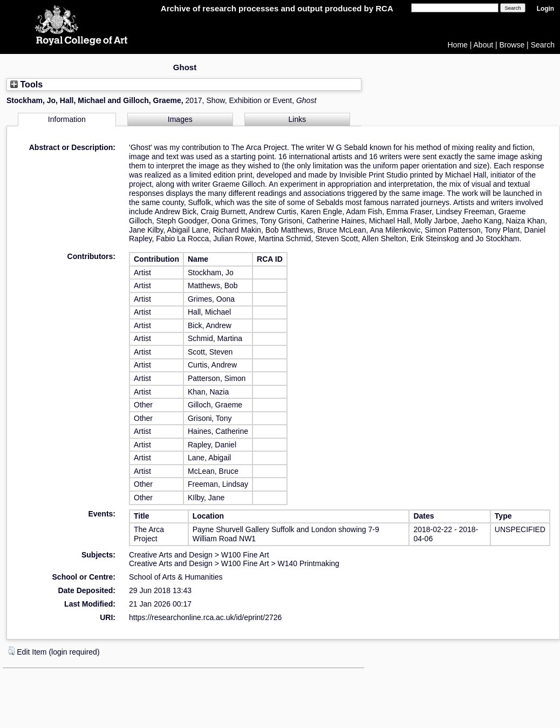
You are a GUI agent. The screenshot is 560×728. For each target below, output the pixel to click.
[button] (11, 651)
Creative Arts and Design (171, 555)
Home (458, 45)
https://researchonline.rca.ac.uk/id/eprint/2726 (205, 617)
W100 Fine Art (245, 555)
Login (545, 9)
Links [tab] (298, 119)
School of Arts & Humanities (176, 577)
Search (543, 45)
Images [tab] (180, 119)
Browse (512, 45)
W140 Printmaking (309, 563)
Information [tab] (67, 119)
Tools (26, 84)
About (484, 45)
